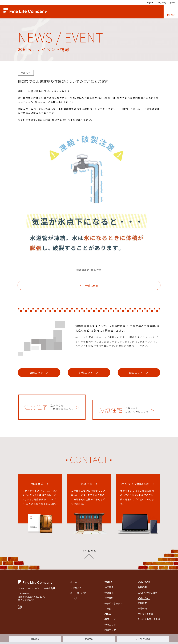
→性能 (108, 600)
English (150, 2)
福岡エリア (110, 611)
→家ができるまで (114, 595)
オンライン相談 (143, 639)
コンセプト (76, 579)
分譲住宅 (109, 584)
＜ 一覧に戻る (89, 285)
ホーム (74, 574)
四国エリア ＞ (139, 370)
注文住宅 (109, 590)
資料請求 (35, 639)
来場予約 (89, 639)
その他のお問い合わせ (149, 611)
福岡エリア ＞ (39, 370)
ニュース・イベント (80, 585)
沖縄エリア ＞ (89, 370)
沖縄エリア (110, 616)
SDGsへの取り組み (147, 584)
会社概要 (142, 579)
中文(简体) (161, 2)
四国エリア (110, 622)
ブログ (74, 590)
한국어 (172, 2)
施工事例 (109, 579)
